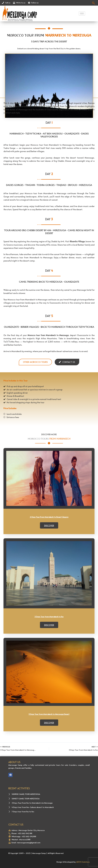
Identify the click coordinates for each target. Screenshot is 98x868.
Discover (49, 525)
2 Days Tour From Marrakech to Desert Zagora (49, 517)
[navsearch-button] (94, 3)
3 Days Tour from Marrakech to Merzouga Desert (49, 714)
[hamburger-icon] (82, 13)
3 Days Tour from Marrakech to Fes (49, 617)
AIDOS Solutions (83, 862)
